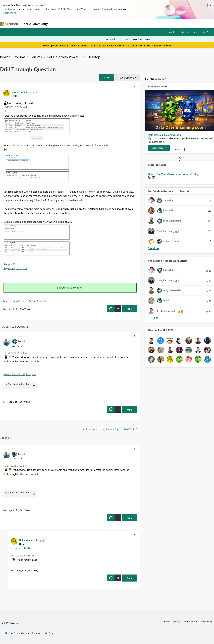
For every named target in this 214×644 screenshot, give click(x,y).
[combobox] (170, 39)
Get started (165, 45)
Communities (99, 24)
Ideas (84, 24)
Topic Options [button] (126, 78)
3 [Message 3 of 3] (21, 570)
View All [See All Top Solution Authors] (153, 248)
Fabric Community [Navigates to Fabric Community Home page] (35, 24)
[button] (107, 78)
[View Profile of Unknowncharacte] (21, 92)
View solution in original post (20, 374)
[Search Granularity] (116, 39)
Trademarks (207, 622)
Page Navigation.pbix (15, 268)
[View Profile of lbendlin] (22, 341)
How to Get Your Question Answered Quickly (173, 174)
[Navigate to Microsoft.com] (9, 24)
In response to (21, 548)
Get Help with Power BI (65, 57)
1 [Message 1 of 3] (13, 309)
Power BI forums (13, 57)
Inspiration (70, 24)
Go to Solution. (75, 288)
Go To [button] (206, 32)
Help (195, 32)
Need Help (19, 301)
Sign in (184, 32)
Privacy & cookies (172, 622)
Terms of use (190, 622)
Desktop (94, 57)
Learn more (10, 13)
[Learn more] (159, 148)
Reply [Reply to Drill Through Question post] (129, 309)
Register (172, 32)
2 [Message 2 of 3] (13, 402)
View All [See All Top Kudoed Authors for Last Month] (153, 318)
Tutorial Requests (38, 301)
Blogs (114, 24)
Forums (55, 24)
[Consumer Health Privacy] (43, 633)
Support (141, 24)
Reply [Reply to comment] (129, 409)
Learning (126, 24)
